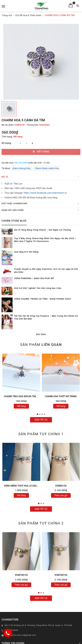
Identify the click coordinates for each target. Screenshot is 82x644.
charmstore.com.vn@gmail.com (20, 635)
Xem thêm (41, 334)
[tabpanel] (21, 382)
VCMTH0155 (21, 575)
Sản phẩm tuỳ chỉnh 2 (41, 523)
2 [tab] (40, 414)
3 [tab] (42, 414)
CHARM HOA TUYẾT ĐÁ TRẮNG (61, 396)
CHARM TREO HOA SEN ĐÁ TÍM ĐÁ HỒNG (25, 396)
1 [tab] (37, 414)
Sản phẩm (41, 345)
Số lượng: (7, 143)
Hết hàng (21, 406)
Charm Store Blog (14, 221)
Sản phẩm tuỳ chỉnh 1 (41, 434)
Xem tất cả (41, 420)
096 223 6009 (21, 163)
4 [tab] (45, 414)
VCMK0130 (61, 486)
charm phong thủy (21, 168)
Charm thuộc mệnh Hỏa (47, 168)
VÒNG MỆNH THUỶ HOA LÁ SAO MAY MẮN (26, 486)
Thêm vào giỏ (61, 495)
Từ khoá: (6, 168)
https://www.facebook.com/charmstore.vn (45, 193)
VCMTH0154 (61, 575)
